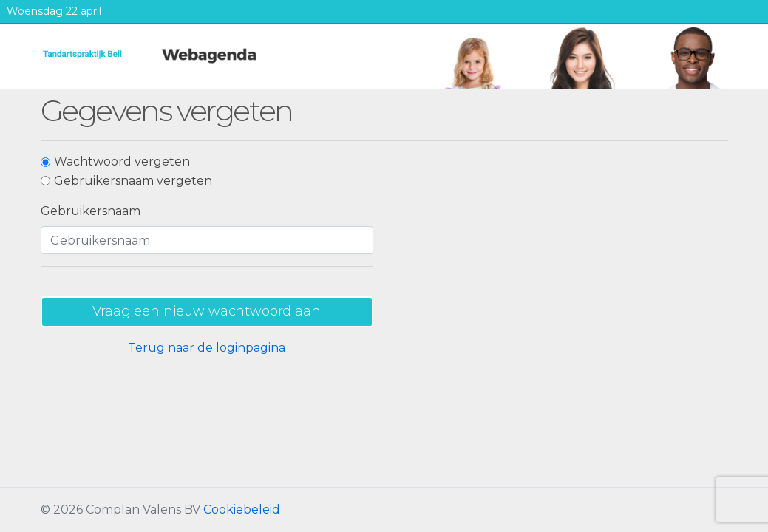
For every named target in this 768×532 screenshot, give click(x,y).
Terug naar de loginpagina (207, 348)
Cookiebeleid (242, 509)
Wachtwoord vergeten (122, 161)
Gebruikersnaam (91, 211)
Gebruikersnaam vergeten (133, 181)
